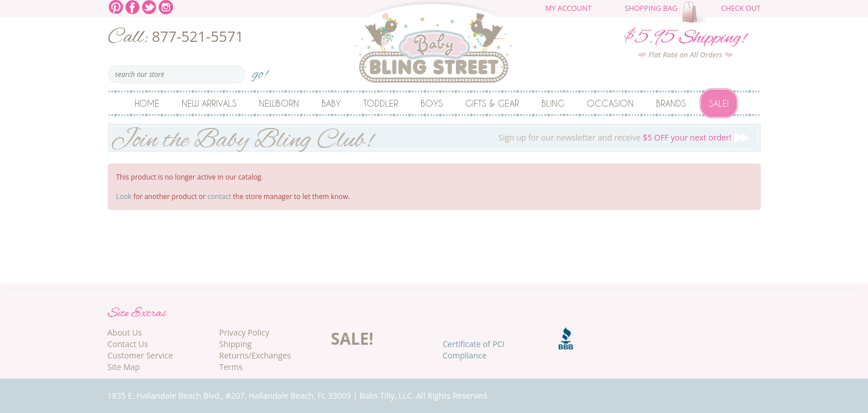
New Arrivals (209, 103)
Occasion (610, 103)
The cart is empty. (696, 13)
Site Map (124, 367)
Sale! (719, 103)
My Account (569, 8)
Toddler (381, 103)
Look (124, 196)
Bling (553, 103)
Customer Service (140, 355)
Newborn (279, 103)
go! (260, 71)
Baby (331, 103)
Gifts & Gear (492, 103)
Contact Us (128, 344)
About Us (125, 332)
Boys (432, 103)
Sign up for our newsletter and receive (434, 138)
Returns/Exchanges (255, 355)
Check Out (741, 8)
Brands (671, 103)
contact (219, 196)
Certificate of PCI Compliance (474, 350)
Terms (231, 367)
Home (147, 103)
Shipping (236, 344)
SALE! (352, 338)
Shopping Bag (651, 8)
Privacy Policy (244, 332)
